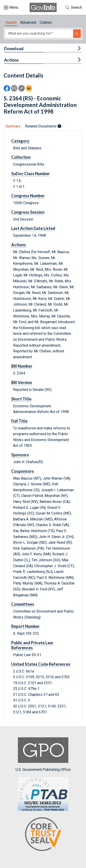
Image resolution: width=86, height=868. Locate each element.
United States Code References (41, 664)
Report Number (25, 626)
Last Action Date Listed (33, 228)
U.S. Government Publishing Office (43, 755)
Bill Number (22, 366)
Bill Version (22, 382)
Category (20, 141)
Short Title (21, 399)
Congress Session (28, 212)
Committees (23, 604)
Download (14, 49)
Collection (21, 157)
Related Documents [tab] (43, 126)
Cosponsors (23, 471)
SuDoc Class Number (31, 174)
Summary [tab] (13, 126)
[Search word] (39, 34)
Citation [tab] (46, 22)
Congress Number (28, 196)
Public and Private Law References (32, 645)
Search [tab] (11, 22)
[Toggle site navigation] (11, 8)
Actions (11, 60)
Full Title (19, 421)
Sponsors (20, 455)
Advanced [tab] (28, 22)
